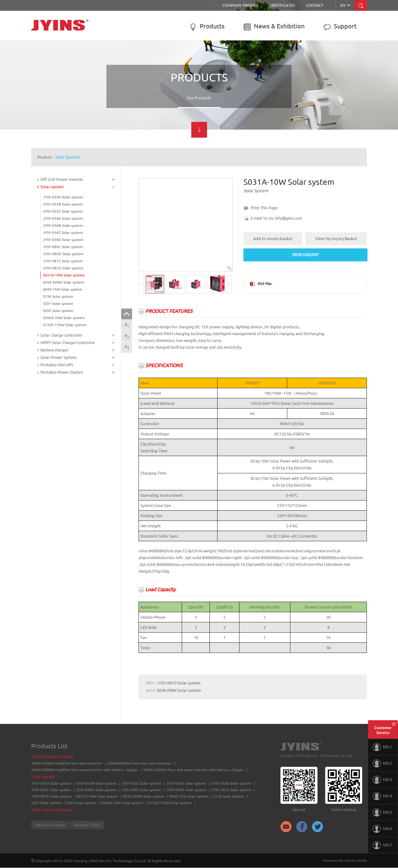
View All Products (50, 825)
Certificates (282, 5)
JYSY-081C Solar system (63, 261)
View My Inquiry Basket (336, 239)
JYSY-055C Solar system (63, 211)
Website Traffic (87, 825)
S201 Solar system (58, 303)
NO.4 (382, 796)
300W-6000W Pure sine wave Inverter (139, 763)
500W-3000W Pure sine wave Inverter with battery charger (194, 770)
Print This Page (264, 208)
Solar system (67, 157)
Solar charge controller (61, 335)
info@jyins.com (288, 218)
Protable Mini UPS (57, 365)
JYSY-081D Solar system (63, 268)
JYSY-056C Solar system (63, 233)
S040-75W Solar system (62, 289)
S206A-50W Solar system (64, 318)
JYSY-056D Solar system (63, 240)
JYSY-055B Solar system (63, 204)
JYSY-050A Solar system (63, 197)
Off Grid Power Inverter (62, 179)
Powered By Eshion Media (345, 860)
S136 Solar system (58, 296)
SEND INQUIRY (306, 255)
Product (45, 157)
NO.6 (382, 829)
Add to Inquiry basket (273, 239)
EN (346, 5)
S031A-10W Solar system (64, 275)
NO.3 (382, 780)
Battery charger (54, 350)
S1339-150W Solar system (65, 325)
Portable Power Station (62, 372)
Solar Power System (58, 357)
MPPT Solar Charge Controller (68, 343)
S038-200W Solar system (64, 282)
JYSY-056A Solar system (63, 218)
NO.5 (382, 812)
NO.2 (382, 763)
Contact (315, 5)
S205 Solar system (58, 311)
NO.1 (382, 747)
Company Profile (240, 5)
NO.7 (382, 845)
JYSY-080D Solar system (63, 254)
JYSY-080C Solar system (63, 247)
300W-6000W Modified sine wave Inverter (67, 763)
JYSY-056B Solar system (63, 225)
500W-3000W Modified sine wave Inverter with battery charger (85, 770)
